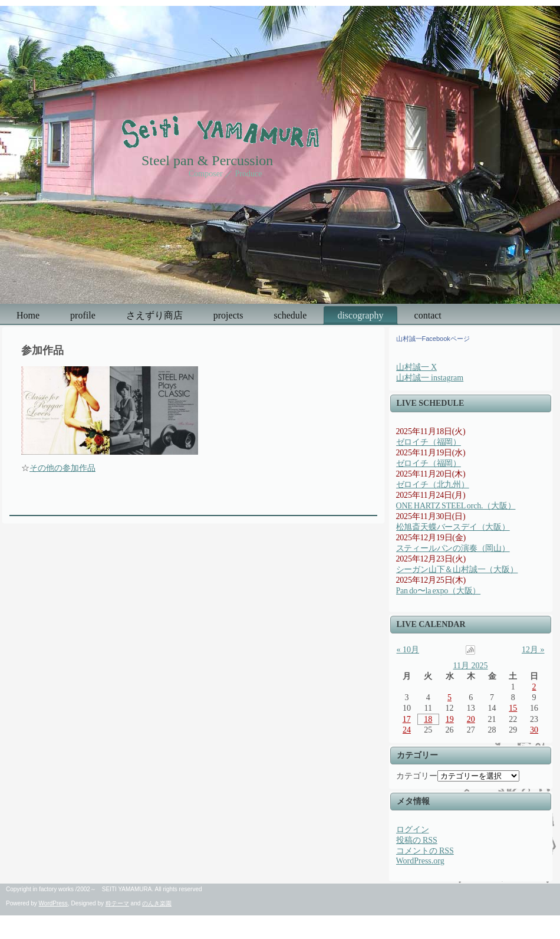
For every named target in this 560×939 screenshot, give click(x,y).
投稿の (417, 840)
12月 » (533, 650)
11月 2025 (471, 666)
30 (534, 730)
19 (450, 719)
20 (471, 719)
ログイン (413, 830)
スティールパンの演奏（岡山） (453, 548)
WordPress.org (420, 861)
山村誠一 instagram (430, 378)
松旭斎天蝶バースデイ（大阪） (453, 527)
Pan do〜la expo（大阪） (439, 591)
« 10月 (408, 650)
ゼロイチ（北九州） (433, 485)
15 (513, 708)
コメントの (425, 851)
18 (428, 719)
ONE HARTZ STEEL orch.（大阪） (456, 506)
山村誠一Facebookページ (433, 339)
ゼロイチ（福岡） (429, 442)
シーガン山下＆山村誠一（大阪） (457, 569)
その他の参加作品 (62, 468)
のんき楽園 (157, 903)
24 (407, 730)
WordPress (53, 903)
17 (407, 719)
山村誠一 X (417, 367)
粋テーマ (117, 903)
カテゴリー (417, 776)
